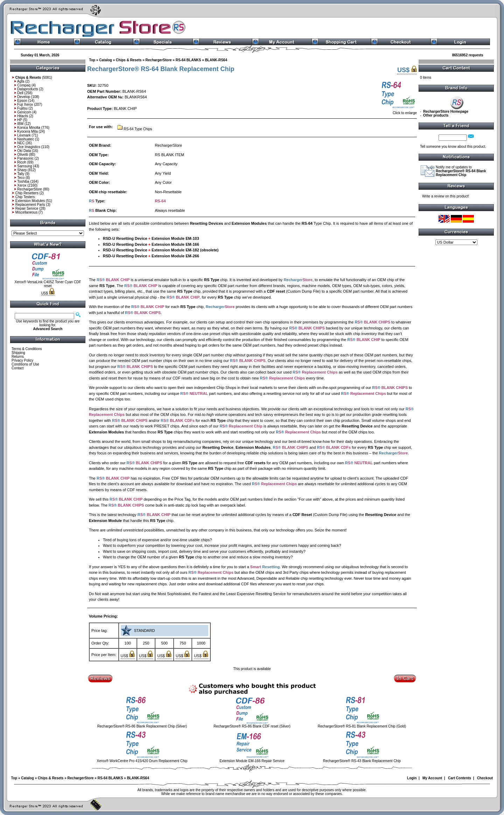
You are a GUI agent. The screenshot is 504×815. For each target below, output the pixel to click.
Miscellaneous (26, 212)
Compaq (24, 85)
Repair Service (27, 208)
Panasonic (25, 158)
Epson (22, 101)
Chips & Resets (129, 60)
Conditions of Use (25, 364)
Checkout (485, 778)
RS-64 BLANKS (188, 60)
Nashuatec (26, 139)
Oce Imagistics (29, 147)
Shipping (18, 353)
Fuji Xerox (25, 105)
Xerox (22, 185)
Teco (21, 178)
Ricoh (22, 162)
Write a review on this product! (446, 196)
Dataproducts (27, 89)
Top (92, 60)
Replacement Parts (30, 205)
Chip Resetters (27, 193)
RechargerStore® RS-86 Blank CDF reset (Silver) (252, 726)
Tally (21, 174)
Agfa (21, 81)
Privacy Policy (22, 360)
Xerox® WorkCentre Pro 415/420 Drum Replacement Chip (142, 761)
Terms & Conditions (27, 349)
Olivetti (23, 155)
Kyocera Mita (27, 131)
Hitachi (23, 116)
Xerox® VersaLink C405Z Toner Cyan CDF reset (48, 284)
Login (412, 778)
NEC (21, 143)
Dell (20, 93)
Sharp (22, 170)
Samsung (24, 166)
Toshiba (23, 182)
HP (20, 120)
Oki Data (24, 151)
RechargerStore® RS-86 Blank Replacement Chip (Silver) (142, 726)
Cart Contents (460, 778)
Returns (18, 357)
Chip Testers (25, 197)
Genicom (24, 112)
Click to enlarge (398, 111)
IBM (20, 124)
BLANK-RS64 (216, 60)
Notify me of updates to (461, 171)
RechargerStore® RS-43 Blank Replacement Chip (362, 761)
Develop (24, 97)
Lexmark (24, 135)
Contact (17, 368)
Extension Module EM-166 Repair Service (252, 761)
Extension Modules (30, 201)
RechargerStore (30, 189)
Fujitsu (22, 108)
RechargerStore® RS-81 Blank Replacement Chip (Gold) (362, 726)
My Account (432, 778)
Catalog (106, 60)
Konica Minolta (29, 128)
